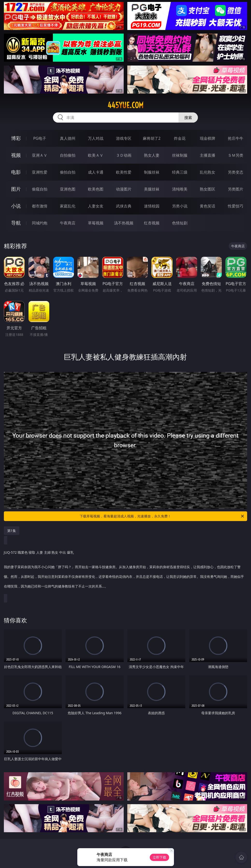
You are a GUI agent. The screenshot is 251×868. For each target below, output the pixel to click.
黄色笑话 (208, 206)
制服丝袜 (152, 172)
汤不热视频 (124, 223)
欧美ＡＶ (96, 155)
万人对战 (96, 138)
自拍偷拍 (68, 155)
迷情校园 (152, 206)
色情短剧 (180, 223)
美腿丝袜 (152, 189)
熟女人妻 (152, 155)
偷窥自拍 (40, 189)
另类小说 (180, 206)
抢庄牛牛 (236, 138)
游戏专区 (124, 138)
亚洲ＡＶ (40, 155)
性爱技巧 (236, 206)
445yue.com (125, 105)
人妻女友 (96, 206)
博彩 (16, 138)
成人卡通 (96, 172)
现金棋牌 (208, 138)
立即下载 (159, 857)
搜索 (188, 118)
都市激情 (40, 206)
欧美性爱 (124, 172)
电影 (16, 172)
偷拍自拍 (68, 172)
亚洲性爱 (40, 172)
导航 (16, 223)
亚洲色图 (68, 189)
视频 (16, 155)
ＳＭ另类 (236, 155)
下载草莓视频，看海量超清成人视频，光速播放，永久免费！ (162, 516)
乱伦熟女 (208, 172)
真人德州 (68, 138)
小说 (16, 206)
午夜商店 (68, 223)
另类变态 (236, 172)
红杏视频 (152, 223)
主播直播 (208, 155)
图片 (16, 189)
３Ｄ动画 (124, 155)
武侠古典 (124, 206)
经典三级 (180, 172)
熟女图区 (208, 189)
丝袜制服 (180, 155)
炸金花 (180, 138)
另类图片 (236, 189)
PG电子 (39, 138)
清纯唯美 (180, 189)
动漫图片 (124, 189)
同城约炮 (40, 223)
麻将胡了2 (152, 138)
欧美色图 (96, 189)
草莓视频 (96, 223)
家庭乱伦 (68, 206)
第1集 (12, 531)
